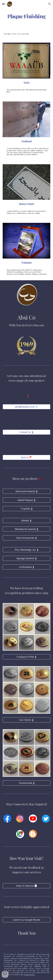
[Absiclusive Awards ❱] (27, 491)
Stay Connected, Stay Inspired (27, 804)
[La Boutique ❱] (27, 567)
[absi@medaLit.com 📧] (27, 407)
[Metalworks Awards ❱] (27, 529)
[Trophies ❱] (27, 509)
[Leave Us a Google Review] (27, 920)
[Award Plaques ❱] (27, 500)
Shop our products (25, 478)
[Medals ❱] (27, 520)
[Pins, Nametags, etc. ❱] (27, 550)
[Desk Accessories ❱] (27, 538)
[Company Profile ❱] (27, 657)
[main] (27, 16)
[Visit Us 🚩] (27, 457)
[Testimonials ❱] (27, 783)
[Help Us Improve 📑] (27, 886)
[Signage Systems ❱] (27, 558)
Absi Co (26, 317)
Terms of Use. (30, 974)
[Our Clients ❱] (27, 720)
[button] (3, 4)
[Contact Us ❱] (27, 432)
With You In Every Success (26, 325)
